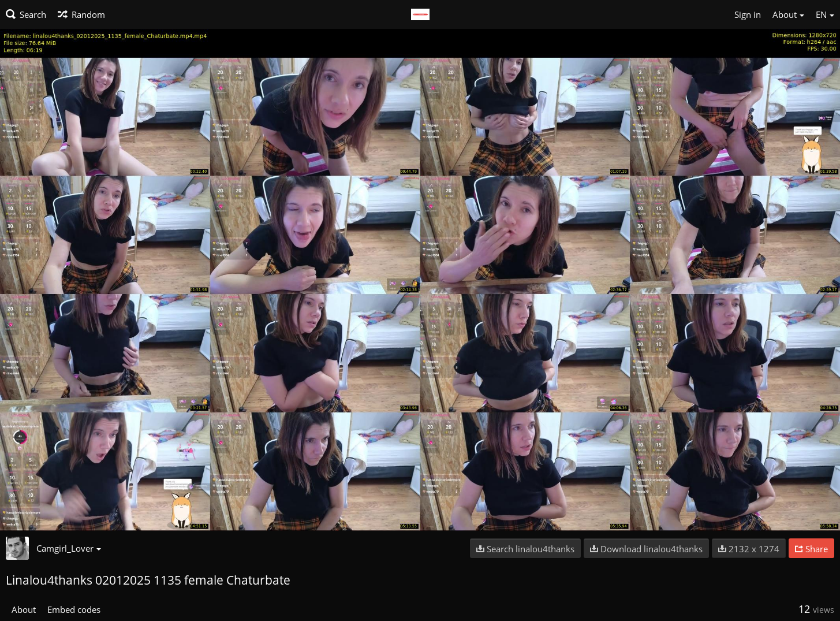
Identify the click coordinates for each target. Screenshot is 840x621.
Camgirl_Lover (69, 548)
